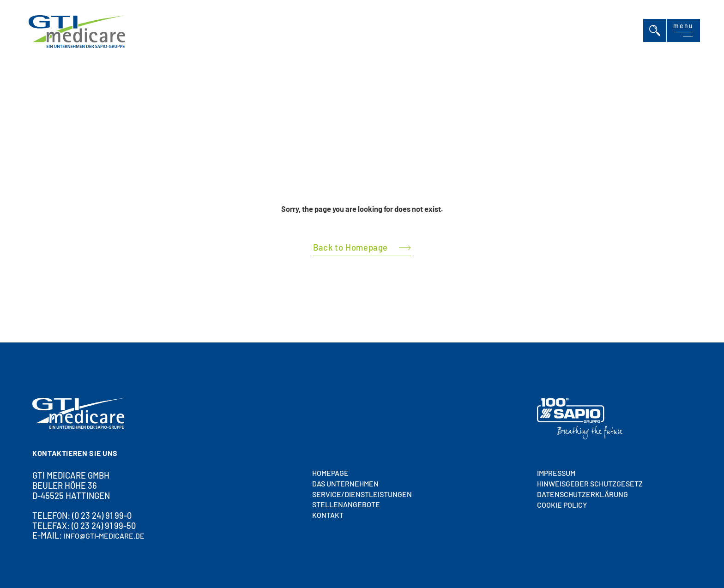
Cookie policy (562, 505)
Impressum (556, 473)
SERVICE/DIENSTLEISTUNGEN (362, 494)
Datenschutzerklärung (582, 494)
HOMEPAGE (330, 473)
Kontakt (328, 515)
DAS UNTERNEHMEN (345, 483)
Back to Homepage (350, 247)
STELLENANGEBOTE (346, 505)
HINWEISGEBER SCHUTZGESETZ (590, 483)
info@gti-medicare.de (104, 536)
